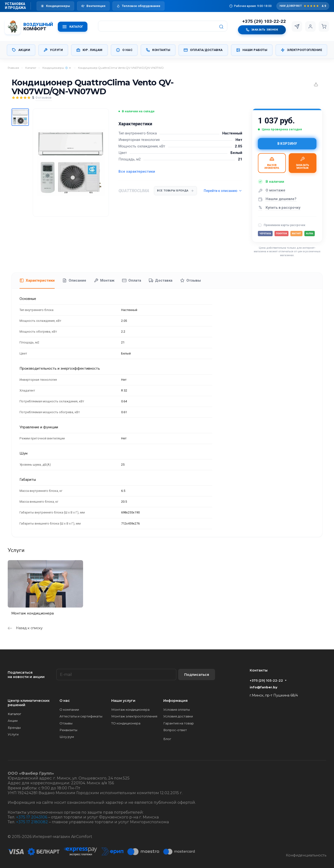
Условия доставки (178, 716)
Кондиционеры (55, 6)
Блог (167, 739)
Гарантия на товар (179, 723)
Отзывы (190, 280)
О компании (69, 710)
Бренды (14, 728)
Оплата (132, 280)
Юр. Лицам (89, 50)
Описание (74, 280)
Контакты (158, 50)
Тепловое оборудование (138, 6)
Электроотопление (301, 50)
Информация (175, 701)
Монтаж (104, 280)
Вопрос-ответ (175, 730)
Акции (21, 50)
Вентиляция (93, 6)
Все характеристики (137, 171)
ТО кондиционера (126, 723)
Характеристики (37, 280)
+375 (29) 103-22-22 (264, 21)
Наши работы (252, 50)
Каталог (14, 714)
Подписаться (197, 675)
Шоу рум (67, 737)
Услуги (53, 50)
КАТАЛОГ (73, 27)
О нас (124, 50)
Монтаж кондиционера (33, 613)
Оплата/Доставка (203, 50)
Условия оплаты (177, 710)
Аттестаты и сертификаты (81, 716)
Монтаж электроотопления (134, 716)
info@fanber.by (264, 687)
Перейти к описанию (223, 191)
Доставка (161, 280)
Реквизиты (68, 730)
